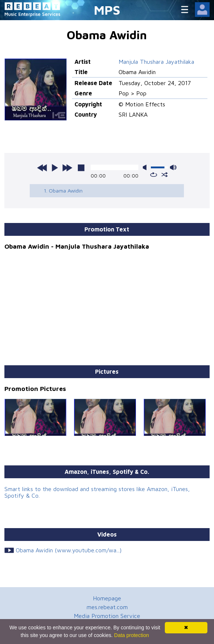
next (67, 168)
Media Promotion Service (107, 616)
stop (81, 168)
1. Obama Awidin (63, 191)
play (55, 168)
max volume (173, 167)
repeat (154, 175)
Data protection (132, 635)
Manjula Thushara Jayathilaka (156, 62)
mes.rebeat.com (107, 607)
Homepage (107, 598)
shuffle (165, 175)
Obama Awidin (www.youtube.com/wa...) (69, 550)
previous (42, 168)
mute (146, 167)
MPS (107, 10)
